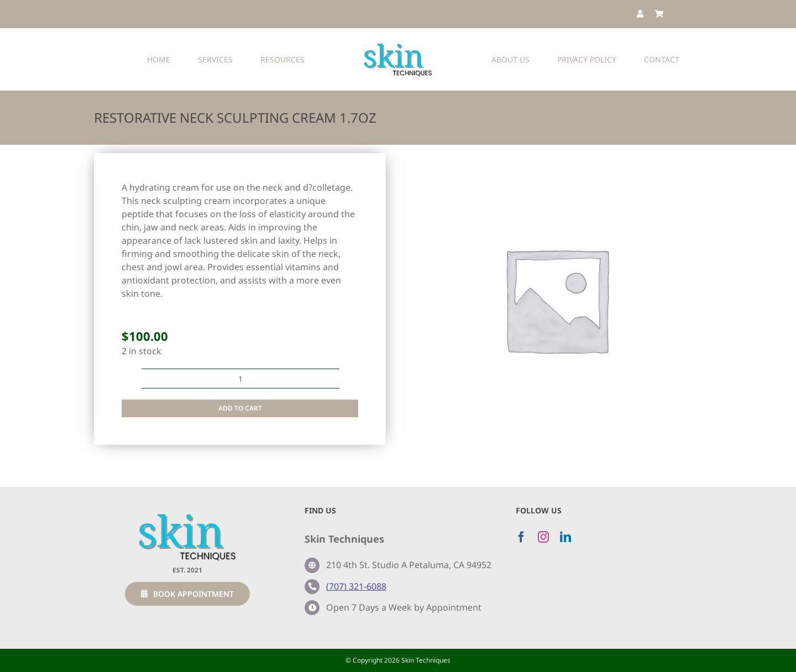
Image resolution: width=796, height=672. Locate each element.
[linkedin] (565, 537)
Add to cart (240, 408)
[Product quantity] (240, 379)
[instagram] (543, 537)
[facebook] (521, 537)
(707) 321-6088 (356, 586)
